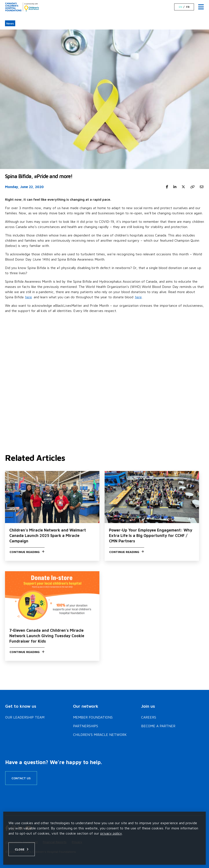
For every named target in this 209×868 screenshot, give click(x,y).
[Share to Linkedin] (175, 187)
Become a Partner (158, 726)
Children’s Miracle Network (100, 735)
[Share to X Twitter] (183, 187)
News (10, 23)
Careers (149, 717)
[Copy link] (192, 187)
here (29, 297)
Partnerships (86, 726)
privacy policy (111, 833)
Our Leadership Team (25, 717)
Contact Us (21, 778)
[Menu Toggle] (201, 7)
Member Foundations (93, 717)
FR (188, 7)
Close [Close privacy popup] (20, 849)
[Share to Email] (202, 187)
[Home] (22, 7)
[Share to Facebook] (167, 187)
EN (181, 7)
